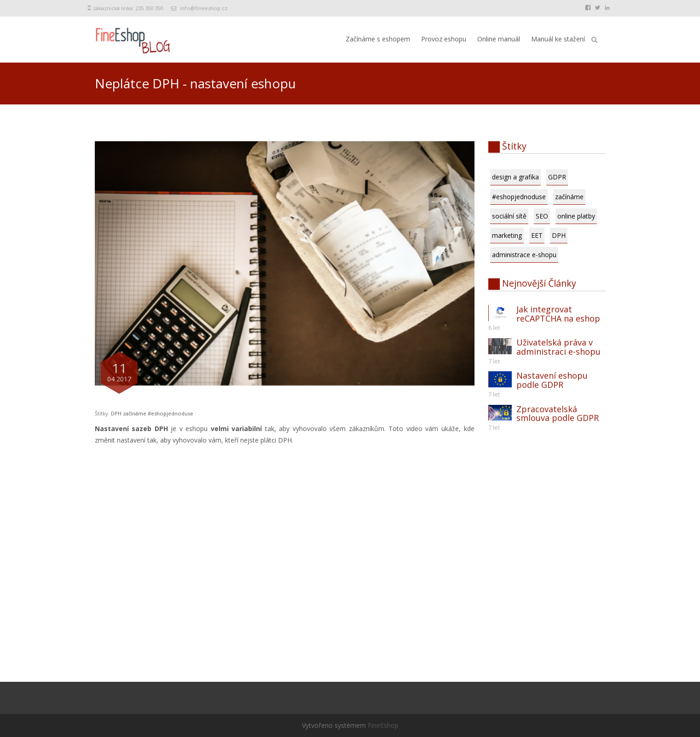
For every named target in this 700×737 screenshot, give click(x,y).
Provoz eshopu (444, 39)
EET (537, 235)
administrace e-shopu (524, 255)
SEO (542, 216)
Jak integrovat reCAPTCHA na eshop (558, 314)
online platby (576, 216)
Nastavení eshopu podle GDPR (552, 380)
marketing (507, 235)
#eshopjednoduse (171, 413)
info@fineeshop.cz (204, 8)
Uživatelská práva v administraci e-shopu (558, 347)
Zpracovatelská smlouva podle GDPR (558, 414)
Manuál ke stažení (558, 39)
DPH (116, 413)
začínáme (135, 413)
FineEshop (383, 725)
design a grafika (515, 177)
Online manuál (499, 39)
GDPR (557, 177)
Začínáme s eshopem (378, 39)
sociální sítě (509, 216)
